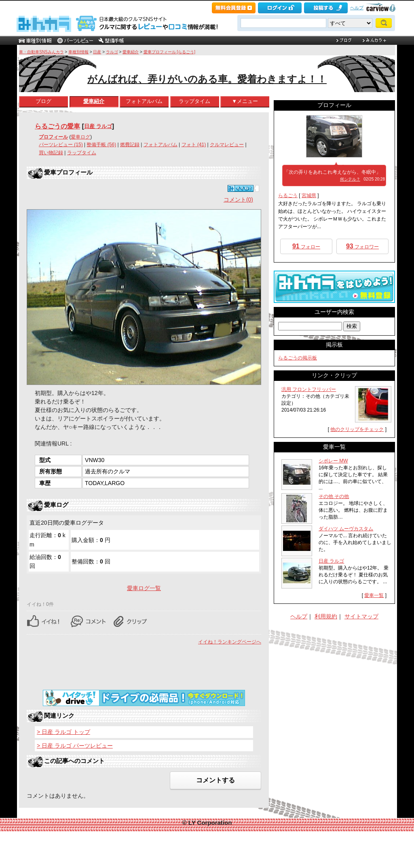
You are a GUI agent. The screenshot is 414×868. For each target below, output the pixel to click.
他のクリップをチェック (357, 429)
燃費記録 (130, 145)
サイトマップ (361, 616)
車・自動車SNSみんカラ (41, 52)
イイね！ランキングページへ (230, 642)
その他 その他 (334, 496)
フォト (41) (194, 145)
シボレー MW (333, 461)
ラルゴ (112, 52)
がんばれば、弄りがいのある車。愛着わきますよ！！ (207, 79)
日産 (97, 52)
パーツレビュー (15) (61, 145)
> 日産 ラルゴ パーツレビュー (75, 746)
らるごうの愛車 (57, 126)
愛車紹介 (131, 52)
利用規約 (326, 616)
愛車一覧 (374, 595)
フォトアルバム (144, 101)
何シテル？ (350, 179)
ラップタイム (194, 101)
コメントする (215, 780)
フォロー (306, 246)
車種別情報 (78, 52)
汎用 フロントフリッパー (309, 389)
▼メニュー (245, 101)
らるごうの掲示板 (298, 358)
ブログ (43, 101)
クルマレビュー (227, 145)
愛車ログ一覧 (144, 588)
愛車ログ (80, 137)
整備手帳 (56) (101, 145)
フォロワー (362, 246)
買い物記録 (51, 153)
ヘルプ (357, 8)
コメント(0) (238, 200)
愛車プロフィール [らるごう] (169, 52)
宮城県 (309, 195)
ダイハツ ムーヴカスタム (346, 529)
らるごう (288, 195)
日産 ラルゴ (98, 126)
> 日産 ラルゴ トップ (63, 732)
